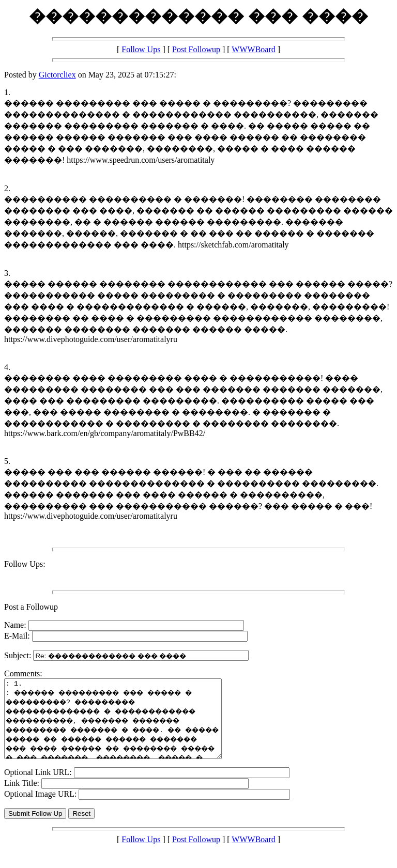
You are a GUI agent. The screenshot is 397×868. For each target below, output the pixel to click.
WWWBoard (253, 49)
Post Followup (196, 49)
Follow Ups (141, 49)
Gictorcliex (57, 75)
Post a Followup (31, 607)
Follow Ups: (25, 564)
